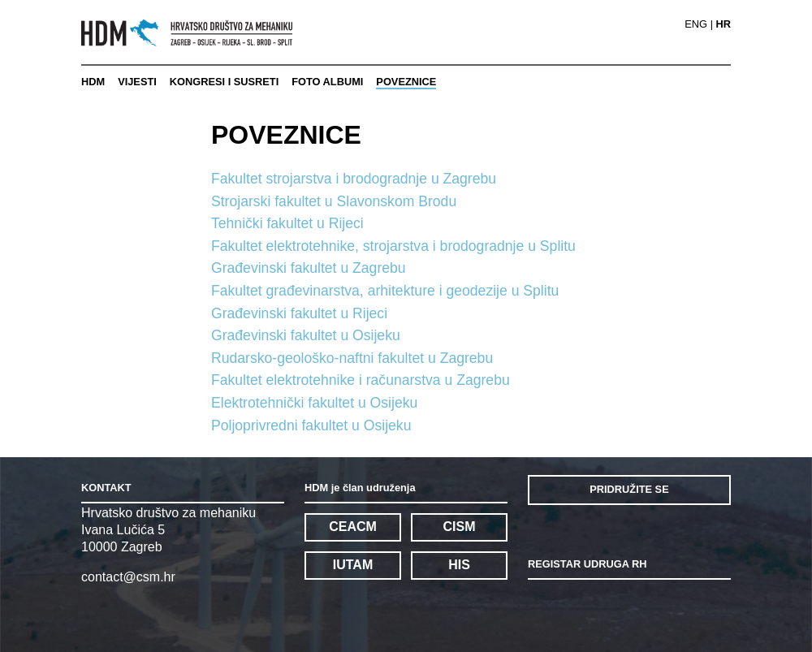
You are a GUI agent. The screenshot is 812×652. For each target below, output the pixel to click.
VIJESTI (137, 82)
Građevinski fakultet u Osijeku (306, 335)
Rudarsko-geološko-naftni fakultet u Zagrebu (352, 358)
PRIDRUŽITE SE (629, 489)
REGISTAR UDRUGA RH (587, 564)
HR (723, 25)
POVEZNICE (406, 82)
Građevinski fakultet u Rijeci (299, 313)
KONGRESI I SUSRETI (224, 82)
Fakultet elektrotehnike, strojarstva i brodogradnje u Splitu (393, 246)
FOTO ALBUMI (327, 82)
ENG (696, 25)
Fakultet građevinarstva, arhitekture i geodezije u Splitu (385, 291)
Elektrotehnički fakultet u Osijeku (314, 403)
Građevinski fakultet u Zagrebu (309, 268)
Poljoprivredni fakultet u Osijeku (311, 425)
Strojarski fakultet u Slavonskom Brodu (334, 201)
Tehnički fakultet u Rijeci (287, 223)
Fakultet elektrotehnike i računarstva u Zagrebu (361, 380)
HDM (93, 82)
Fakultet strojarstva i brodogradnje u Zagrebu (354, 179)
